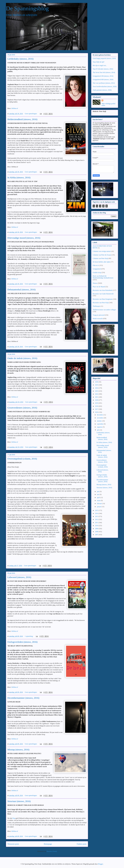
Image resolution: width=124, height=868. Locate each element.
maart (99, 501)
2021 (97, 397)
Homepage (48, 844)
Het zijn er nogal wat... (100, 65)
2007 (97, 535)
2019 (97, 403)
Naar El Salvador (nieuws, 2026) (103, 69)
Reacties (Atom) (52, 851)
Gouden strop (97, 272)
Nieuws (95, 283)
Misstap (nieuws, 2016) (18, 750)
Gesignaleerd (97, 269)
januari (99, 507)
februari (100, 504)
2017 (97, 409)
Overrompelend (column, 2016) (22, 459)
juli (98, 430)
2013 (97, 516)
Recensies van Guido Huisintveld (103, 294)
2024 (97, 388)
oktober (100, 421)
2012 (97, 519)
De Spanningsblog (27, 8)
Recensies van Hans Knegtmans (103, 299)
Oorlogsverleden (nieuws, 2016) (22, 642)
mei (98, 494)
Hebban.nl (15, 108)
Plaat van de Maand (99, 287)
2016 (97, 412)
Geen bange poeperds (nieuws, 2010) (104, 58)
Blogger (101, 864)
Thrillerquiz (96, 306)
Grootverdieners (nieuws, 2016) (22, 408)
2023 (97, 391)
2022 (97, 394)
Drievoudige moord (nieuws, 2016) (24, 238)
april (99, 497)
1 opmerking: (29, 636)
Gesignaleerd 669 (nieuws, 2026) (103, 80)
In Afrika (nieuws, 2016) (19, 178)
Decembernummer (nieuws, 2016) (23, 698)
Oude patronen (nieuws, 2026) (102, 90)
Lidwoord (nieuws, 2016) (19, 577)
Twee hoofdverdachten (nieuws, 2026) (105, 87)
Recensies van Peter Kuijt (101, 303)
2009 (97, 529)
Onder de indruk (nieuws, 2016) (22, 358)
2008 (97, 532)
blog (14, 818)
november (100, 418)
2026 (97, 382)
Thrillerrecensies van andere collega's (104, 310)
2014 (97, 513)
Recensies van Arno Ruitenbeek (103, 290)
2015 (97, 510)
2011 (97, 523)
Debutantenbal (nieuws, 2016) (22, 290)
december (100, 415)
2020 (97, 400)
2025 (97, 385)
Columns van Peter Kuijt (100, 258)
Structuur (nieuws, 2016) (19, 801)
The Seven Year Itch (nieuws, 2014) (104, 72)
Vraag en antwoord (99, 315)
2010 (97, 526)
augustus (100, 427)
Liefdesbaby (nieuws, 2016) (20, 59)
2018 (97, 406)
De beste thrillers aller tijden (102, 262)
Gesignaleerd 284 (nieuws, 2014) (103, 76)
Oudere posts (82, 844)
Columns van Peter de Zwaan (102, 255)
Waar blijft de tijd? (99, 62)
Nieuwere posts (13, 844)
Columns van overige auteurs (102, 251)
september (100, 424)
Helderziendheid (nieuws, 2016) (22, 119)
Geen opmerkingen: (31, 114)
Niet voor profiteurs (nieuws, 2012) (104, 83)
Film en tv (96, 265)
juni (98, 491)
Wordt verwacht (98, 319)
